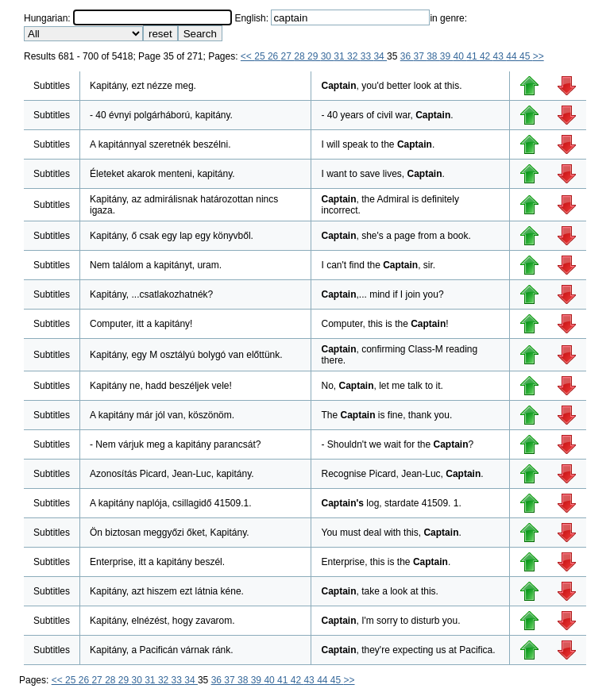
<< (247, 56)
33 (367, 56)
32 (354, 56)
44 (513, 56)
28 (301, 56)
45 (526, 56)
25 (261, 56)
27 (288, 56)
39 (447, 56)
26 (274, 56)
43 (500, 56)
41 (473, 56)
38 (433, 56)
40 (460, 56)
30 (328, 56)
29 (314, 56)
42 (486, 56)
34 (380, 56)
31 (340, 56)
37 (420, 56)
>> (539, 56)
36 (407, 56)
